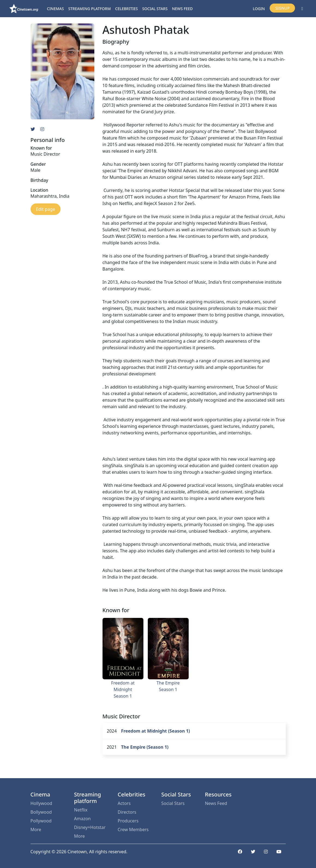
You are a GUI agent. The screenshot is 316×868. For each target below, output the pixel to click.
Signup (282, 8)
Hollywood (41, 803)
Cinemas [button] (55, 9)
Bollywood (41, 812)
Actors (124, 803)
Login (259, 9)
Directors (127, 812)
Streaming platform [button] (89, 9)
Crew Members (133, 830)
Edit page (46, 209)
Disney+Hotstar (90, 827)
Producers (128, 821)
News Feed (182, 9)
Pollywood (41, 821)
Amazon (82, 819)
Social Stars (155, 9)
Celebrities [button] (126, 9)
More (36, 830)
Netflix (81, 810)
